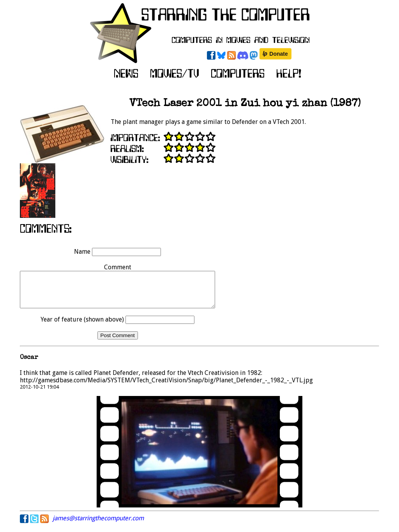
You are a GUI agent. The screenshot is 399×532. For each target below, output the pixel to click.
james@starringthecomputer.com (98, 525)
